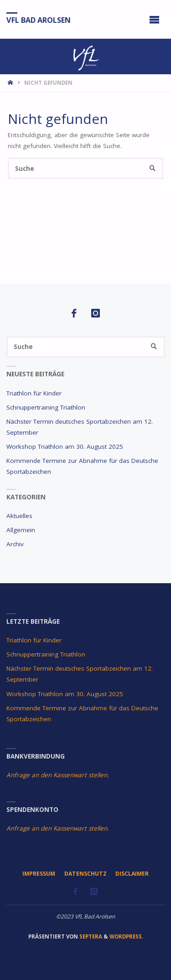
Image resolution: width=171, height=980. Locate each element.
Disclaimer (132, 874)
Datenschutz (85, 874)
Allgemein (21, 530)
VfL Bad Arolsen (39, 20)
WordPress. (126, 936)
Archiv (15, 544)
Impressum (39, 874)
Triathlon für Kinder (34, 393)
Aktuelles (19, 516)
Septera (90, 936)
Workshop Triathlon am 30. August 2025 (65, 446)
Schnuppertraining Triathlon (46, 407)
